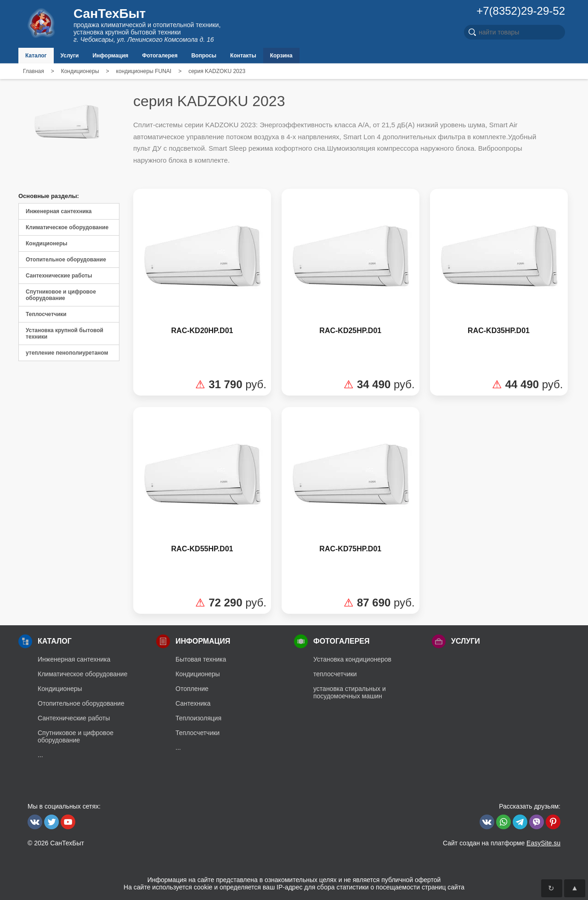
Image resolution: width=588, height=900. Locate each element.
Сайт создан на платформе (502, 843)
